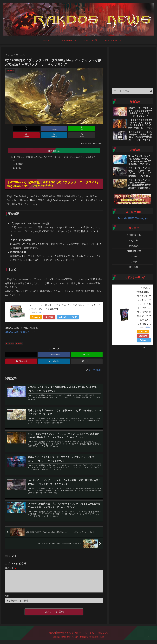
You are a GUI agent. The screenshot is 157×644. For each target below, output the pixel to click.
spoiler (19, 338)
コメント (11, 568)
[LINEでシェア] (46, 128)
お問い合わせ (106, 636)
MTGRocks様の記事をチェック (20, 327)
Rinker (39, 307)
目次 (50, 144)
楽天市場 (49, 311)
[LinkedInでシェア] (79, 128)
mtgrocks (10, 338)
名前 (7, 599)
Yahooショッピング (68, 311)
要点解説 (20, 158)
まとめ (19, 162)
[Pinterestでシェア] (62, 128)
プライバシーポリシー (90, 636)
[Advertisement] (133, 67)
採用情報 (59, 636)
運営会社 (49, 636)
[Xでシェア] (13, 128)
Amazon (36, 311)
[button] (95, 128)
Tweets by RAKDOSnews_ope (133, 218)
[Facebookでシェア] (29, 128)
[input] (133, 91)
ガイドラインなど (72, 636)
